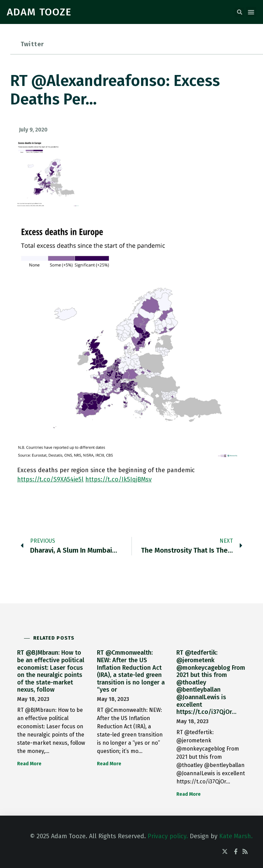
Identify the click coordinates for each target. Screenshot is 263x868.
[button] (239, 12)
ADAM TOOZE (39, 12)
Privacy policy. (168, 836)
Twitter (32, 44)
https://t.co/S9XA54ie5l (50, 479)
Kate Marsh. (236, 836)
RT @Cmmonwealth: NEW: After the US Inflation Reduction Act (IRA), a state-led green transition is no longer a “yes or (131, 671)
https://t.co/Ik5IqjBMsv (118, 479)
